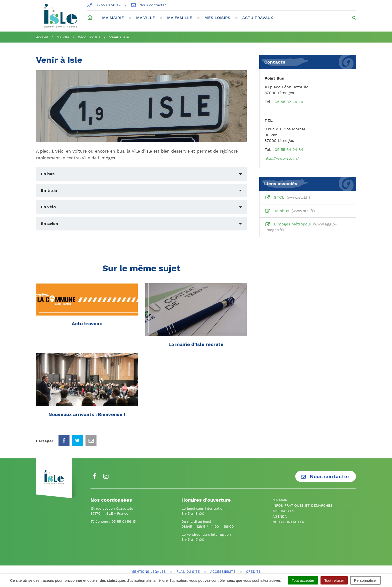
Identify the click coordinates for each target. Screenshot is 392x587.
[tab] (141, 174)
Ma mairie (113, 18)
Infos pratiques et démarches (302, 483)
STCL (287, 197)
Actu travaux (258, 18)
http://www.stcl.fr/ (282, 158)
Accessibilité (223, 549)
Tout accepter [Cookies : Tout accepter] (303, 580)
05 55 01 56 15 (103, 5)
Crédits (253, 549)
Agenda (280, 494)
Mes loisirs (217, 18)
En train (49, 190)
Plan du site (188, 549)
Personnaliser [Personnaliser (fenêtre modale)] (365, 580)
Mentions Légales (148, 549)
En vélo (48, 207)
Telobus (290, 211)
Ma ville (145, 18)
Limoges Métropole (301, 227)
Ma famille (180, 18)
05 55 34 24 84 (289, 150)
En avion (49, 224)
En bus (48, 174)
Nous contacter (148, 5)
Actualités (283, 489)
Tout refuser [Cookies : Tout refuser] (334, 580)
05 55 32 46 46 (289, 102)
